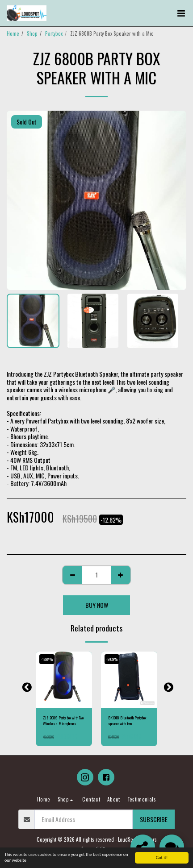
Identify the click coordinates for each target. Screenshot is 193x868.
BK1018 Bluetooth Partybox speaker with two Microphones (127, 721)
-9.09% (112, 659)
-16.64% (47, 659)
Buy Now (97, 605)
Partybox (54, 33)
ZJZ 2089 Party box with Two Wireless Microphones (63, 721)
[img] (64, 680)
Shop (32, 33)
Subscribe (154, 819)
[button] (181, 13)
